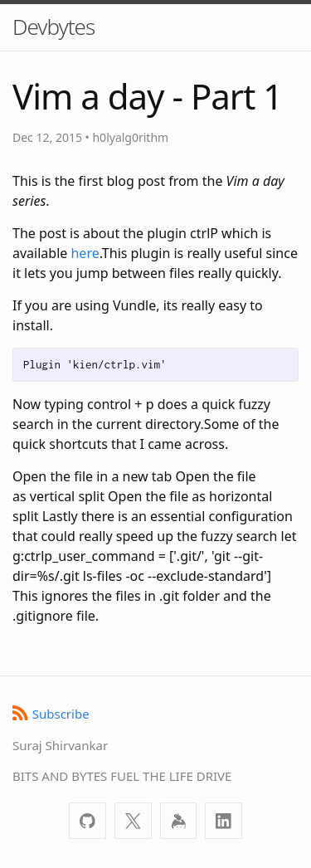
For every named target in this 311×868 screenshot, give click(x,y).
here (85, 253)
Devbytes (53, 27)
